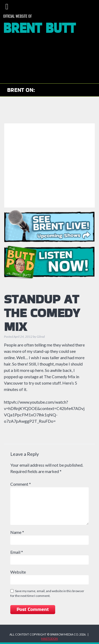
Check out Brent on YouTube (45, 90)
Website (18, 572)
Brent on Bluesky (86, 90)
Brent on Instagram (60, 90)
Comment (21, 484)
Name (17, 532)
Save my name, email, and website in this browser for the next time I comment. (47, 593)
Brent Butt (39, 29)
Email (17, 552)
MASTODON (49, 639)
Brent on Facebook (73, 90)
